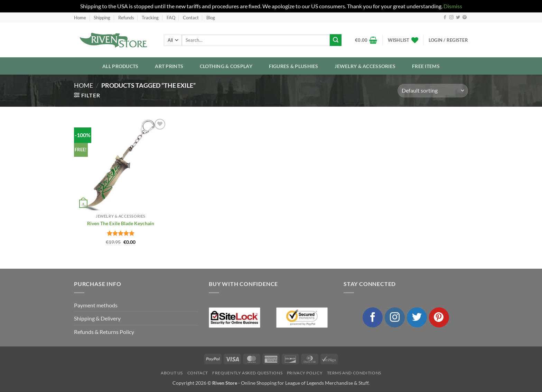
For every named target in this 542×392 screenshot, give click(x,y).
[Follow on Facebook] (445, 18)
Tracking (150, 18)
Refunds (126, 18)
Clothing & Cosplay (226, 66)
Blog (211, 18)
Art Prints (169, 66)
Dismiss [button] (453, 6)
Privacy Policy (305, 373)
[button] (366, 40)
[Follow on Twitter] (458, 18)
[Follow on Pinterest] (465, 18)
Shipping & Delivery (97, 318)
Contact (191, 18)
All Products (120, 66)
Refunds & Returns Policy (104, 332)
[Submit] (336, 40)
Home (80, 18)
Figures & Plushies (294, 66)
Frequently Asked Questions (247, 373)
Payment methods (96, 305)
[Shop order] (433, 91)
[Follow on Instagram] (451, 18)
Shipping (102, 18)
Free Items (426, 66)
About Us (172, 373)
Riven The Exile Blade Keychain (121, 223)
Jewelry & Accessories (365, 66)
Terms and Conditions (354, 373)
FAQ (171, 18)
